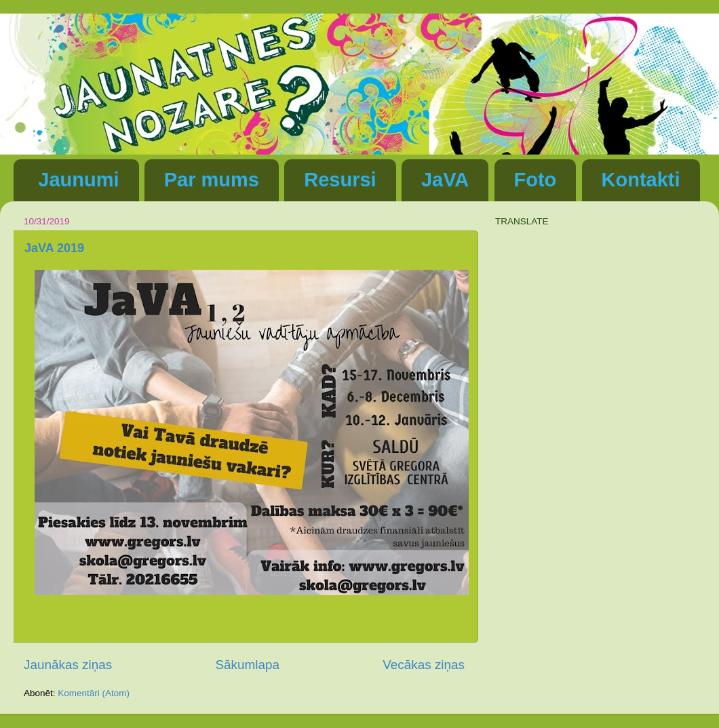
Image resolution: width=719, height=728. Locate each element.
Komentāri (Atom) (94, 693)
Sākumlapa (247, 665)
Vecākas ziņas (424, 665)
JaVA (445, 180)
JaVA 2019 (54, 248)
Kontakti (641, 180)
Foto (536, 180)
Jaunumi (78, 180)
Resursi (340, 180)
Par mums (212, 180)
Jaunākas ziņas (68, 665)
